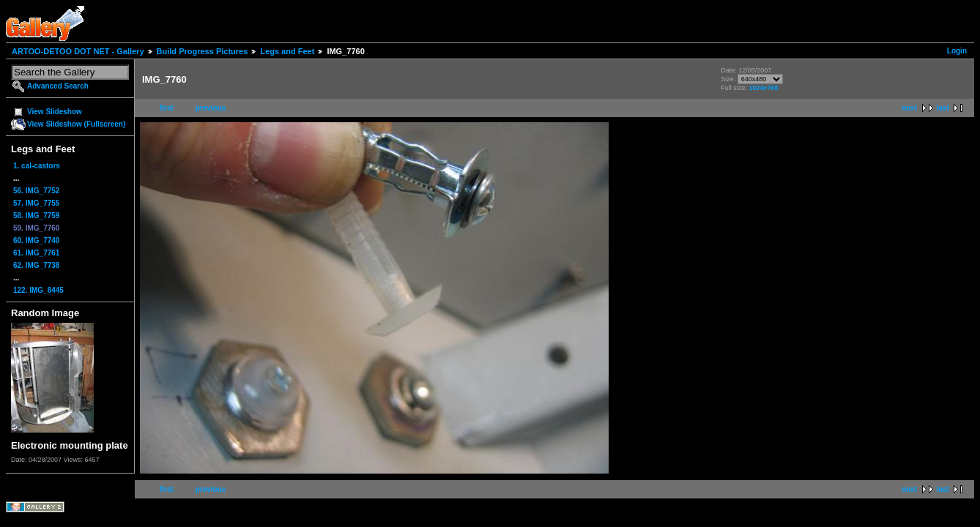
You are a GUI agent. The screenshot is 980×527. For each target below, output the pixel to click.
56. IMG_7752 (36, 191)
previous (211, 108)
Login (957, 51)
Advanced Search (58, 86)
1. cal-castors (37, 166)
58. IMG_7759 (36, 216)
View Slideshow (55, 112)
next (909, 108)
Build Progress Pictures (203, 51)
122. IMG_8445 (38, 290)
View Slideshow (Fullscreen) (76, 124)
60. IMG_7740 (36, 240)
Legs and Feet (287, 51)
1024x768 (763, 88)
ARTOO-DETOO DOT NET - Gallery (78, 51)
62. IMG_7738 (36, 265)
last (943, 108)
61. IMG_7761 (36, 253)
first (167, 108)
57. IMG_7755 (36, 203)
